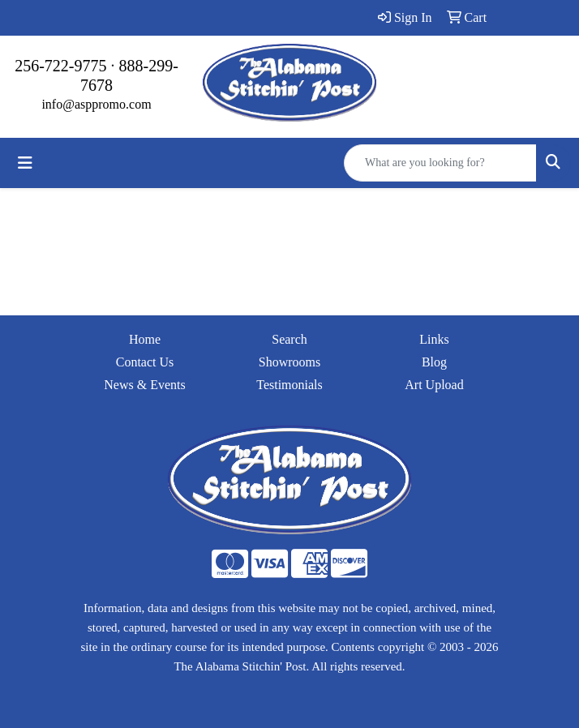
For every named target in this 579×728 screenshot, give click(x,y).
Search (289, 339)
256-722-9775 (60, 66)
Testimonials (289, 385)
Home (145, 339)
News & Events (144, 385)
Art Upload (434, 385)
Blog (434, 362)
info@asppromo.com (96, 104)
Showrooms (289, 362)
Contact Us (145, 362)
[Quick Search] (440, 163)
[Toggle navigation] (25, 163)
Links (434, 339)
